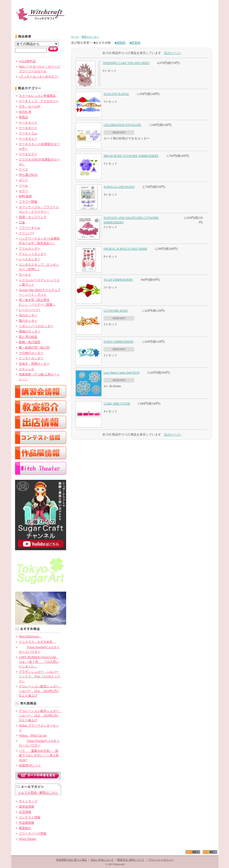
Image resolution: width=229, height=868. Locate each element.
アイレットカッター (33, 254)
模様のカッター (30, 331)
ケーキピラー (28, 154)
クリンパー (27, 233)
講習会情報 (27, 807)
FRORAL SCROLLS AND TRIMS (125, 249)
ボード (23, 180)
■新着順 (135, 43)
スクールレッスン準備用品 (37, 96)
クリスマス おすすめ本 (37, 642)
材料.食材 (25, 196)
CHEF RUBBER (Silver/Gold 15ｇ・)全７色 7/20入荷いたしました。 (39, 662)
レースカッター (30, 259)
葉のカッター (28, 321)
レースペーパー (30, 310)
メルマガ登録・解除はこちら (38, 793)
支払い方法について (102, 860)
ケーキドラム (28, 133)
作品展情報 (27, 823)
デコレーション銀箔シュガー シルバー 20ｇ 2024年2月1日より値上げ (40, 691)
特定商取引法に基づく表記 (71, 860)
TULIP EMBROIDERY (118, 280)
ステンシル (27, 369)
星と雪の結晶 (28, 337)
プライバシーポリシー (161, 860)
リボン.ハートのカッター (36, 326)
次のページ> (173, 53)
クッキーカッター (31, 358)
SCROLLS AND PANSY (119, 187)
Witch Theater (28, 839)
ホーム (75, 37)
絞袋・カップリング (33, 217)
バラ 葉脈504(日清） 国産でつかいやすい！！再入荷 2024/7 (39, 755)
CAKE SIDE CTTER (117, 404)
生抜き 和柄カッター (34, 364)
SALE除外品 (27, 61)
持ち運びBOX (28, 175)
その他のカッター (31, 353)
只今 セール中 (30, 106)
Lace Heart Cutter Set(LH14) (122, 373)
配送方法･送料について (131, 860)
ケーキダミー (28, 139)
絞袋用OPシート (30, 765)
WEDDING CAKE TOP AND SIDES (126, 63)
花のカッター (28, 315)
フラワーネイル (30, 228)
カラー (23, 191)
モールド (25, 275)
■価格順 (120, 43)
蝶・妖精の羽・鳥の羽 (34, 348)
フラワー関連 (28, 202)
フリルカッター (30, 248)
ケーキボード (28, 128)
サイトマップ (28, 801)
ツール (23, 186)
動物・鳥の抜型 (30, 342)
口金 (22, 222)
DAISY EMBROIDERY (119, 342)
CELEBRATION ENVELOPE (122, 125)
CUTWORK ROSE (116, 311)
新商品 (23, 117)
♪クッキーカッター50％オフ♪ (39, 77)
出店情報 (25, 812)
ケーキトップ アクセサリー (39, 101)
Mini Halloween (30, 636)
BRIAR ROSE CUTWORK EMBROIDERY (131, 156)
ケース (23, 169)
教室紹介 (25, 828)
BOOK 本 (25, 112)
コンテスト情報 (30, 817)
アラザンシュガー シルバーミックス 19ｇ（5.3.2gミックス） (40, 676)
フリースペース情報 (33, 833)
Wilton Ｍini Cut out (33, 735)
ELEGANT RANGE (116, 94)
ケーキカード (28, 123)
